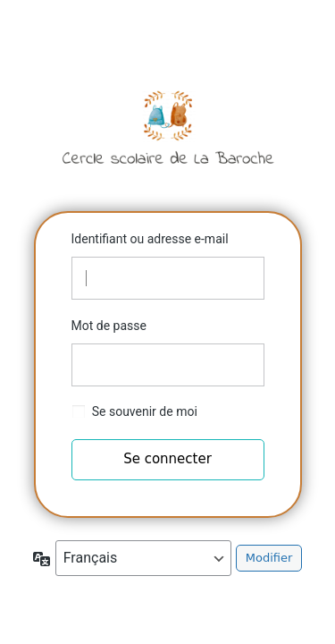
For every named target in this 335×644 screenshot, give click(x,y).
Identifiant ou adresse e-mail (150, 239)
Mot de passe (109, 326)
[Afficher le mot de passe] (247, 365)
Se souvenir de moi (145, 411)
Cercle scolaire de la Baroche (168, 127)
